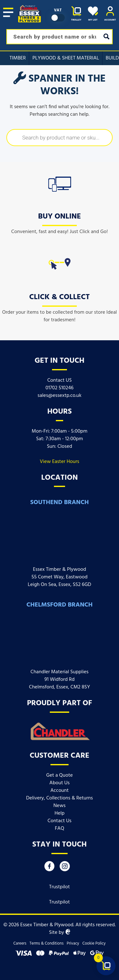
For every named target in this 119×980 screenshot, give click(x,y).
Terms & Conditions (46, 943)
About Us (60, 783)
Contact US (60, 380)
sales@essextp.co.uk (59, 396)
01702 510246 (60, 388)
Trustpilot (60, 887)
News (59, 806)
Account (60, 791)
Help (60, 813)
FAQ (60, 829)
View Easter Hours (59, 462)
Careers (20, 943)
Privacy (73, 943)
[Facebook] (50, 868)
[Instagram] (65, 868)
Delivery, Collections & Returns (59, 798)
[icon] (60, 183)
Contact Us (60, 821)
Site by (59, 933)
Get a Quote (60, 775)
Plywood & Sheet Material (66, 58)
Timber (18, 58)
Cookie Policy (94, 943)
